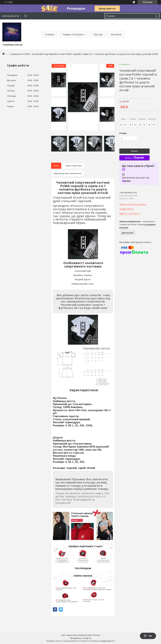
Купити (134, 151)
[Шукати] (156, 16)
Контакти (116, 34)
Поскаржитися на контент (76, 641)
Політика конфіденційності (102, 641)
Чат (148, 636)
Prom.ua (96, 635)
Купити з (134, 158)
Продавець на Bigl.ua (81, 638)
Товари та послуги (73, 34)
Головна (49, 34)
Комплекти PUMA (20, 54)
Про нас (98, 34)
